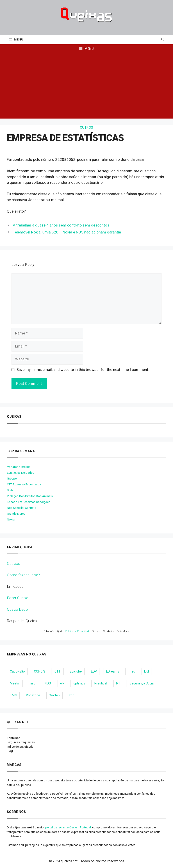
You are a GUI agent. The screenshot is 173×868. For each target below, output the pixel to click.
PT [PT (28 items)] (118, 683)
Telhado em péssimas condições (29, 502)
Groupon (13, 479)
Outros (87, 128)
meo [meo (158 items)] (32, 683)
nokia (11, 519)
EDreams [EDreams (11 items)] (113, 671)
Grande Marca (16, 514)
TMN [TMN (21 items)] (13, 695)
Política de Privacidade (78, 631)
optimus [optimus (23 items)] (79, 683)
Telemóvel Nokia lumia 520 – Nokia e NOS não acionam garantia (67, 232)
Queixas (14, 563)
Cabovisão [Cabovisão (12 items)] (17, 671)
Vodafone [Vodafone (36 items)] (33, 695)
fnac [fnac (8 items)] (132, 671)
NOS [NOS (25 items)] (48, 683)
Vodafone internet (19, 467)
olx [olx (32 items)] (62, 683)
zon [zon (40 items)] (72, 695)
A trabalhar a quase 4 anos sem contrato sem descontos (61, 225)
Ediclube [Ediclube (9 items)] (76, 671)
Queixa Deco (17, 609)
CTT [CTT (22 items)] (58, 671)
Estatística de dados (21, 473)
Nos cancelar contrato (22, 508)
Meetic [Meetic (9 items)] (15, 683)
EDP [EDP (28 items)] (94, 671)
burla (10, 490)
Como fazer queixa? (23, 575)
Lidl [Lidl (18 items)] (147, 671)
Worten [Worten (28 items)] (55, 695)
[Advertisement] (86, 87)
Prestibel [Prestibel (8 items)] (101, 683)
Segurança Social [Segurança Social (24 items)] (142, 683)
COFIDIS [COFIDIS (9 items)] (40, 671)
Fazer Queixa (18, 598)
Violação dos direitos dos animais (30, 496)
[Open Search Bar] (163, 40)
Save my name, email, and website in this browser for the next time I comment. (83, 370)
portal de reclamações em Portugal (68, 827)
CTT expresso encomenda (24, 484)
